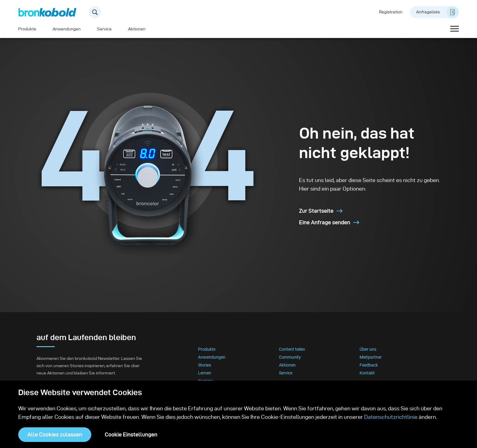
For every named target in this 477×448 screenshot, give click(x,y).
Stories (205, 365)
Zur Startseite (321, 211)
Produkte (27, 29)
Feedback (369, 365)
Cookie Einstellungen (131, 434)
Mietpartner (371, 357)
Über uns (368, 349)
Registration (391, 12)
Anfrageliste (437, 12)
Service (104, 29)
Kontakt (367, 373)
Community (290, 357)
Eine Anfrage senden (329, 222)
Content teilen (292, 349)
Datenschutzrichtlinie (391, 417)
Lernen (205, 373)
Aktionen (137, 29)
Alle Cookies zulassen (55, 434)
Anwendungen (67, 29)
